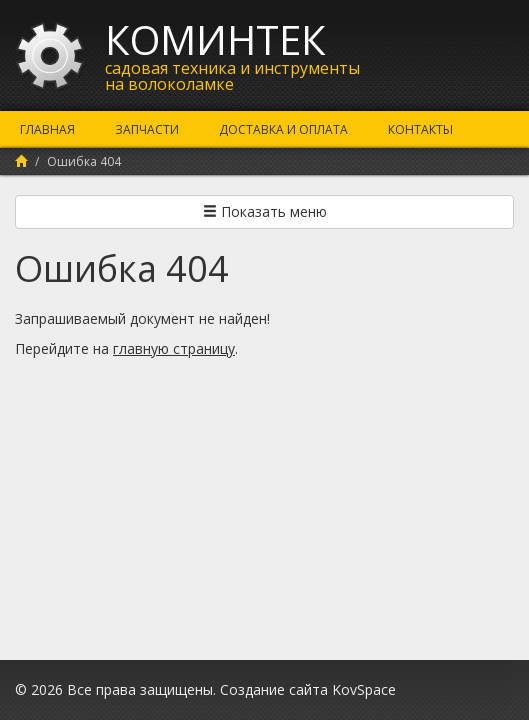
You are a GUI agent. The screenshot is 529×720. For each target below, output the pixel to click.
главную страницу (174, 348)
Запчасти (147, 129)
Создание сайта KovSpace (308, 689)
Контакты (420, 129)
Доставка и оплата (283, 129)
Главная (47, 129)
